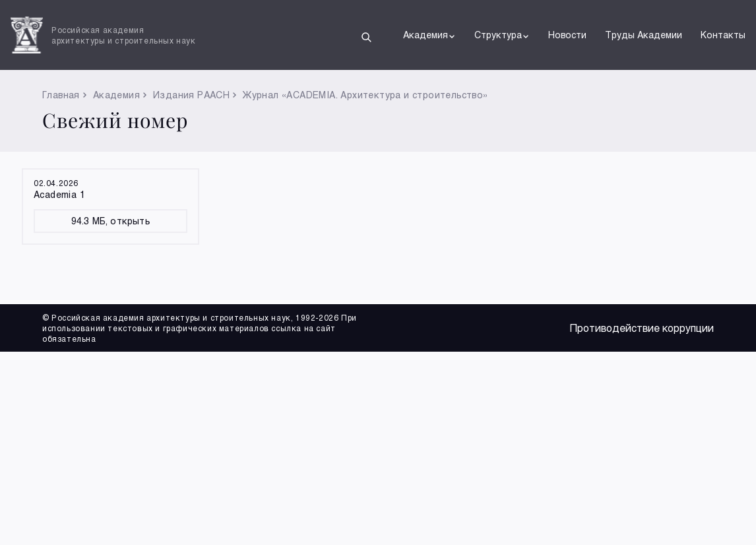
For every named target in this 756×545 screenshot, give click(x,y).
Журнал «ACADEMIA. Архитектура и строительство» (365, 95)
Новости (567, 35)
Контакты (723, 35)
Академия (429, 35)
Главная (61, 95)
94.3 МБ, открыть (110, 221)
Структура (502, 35)
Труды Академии (644, 35)
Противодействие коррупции (642, 328)
